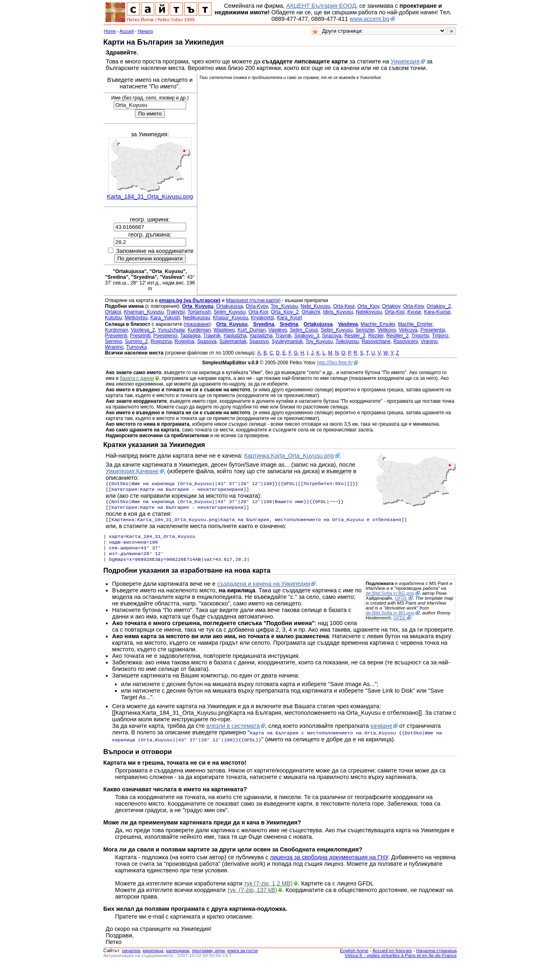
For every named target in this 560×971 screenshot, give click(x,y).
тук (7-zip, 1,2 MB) (269, 891)
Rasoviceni (406, 341)
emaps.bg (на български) (190, 300)
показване (197, 324)
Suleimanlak (233, 341)
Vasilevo (278, 330)
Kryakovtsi (263, 318)
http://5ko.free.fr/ (335, 363)
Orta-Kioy (413, 306)
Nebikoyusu (369, 312)
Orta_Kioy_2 (285, 312)
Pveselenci (165, 336)
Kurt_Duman (252, 330)
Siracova (332, 336)
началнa (131, 958)
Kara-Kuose (437, 312)
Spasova (207, 341)
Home (110, 31)
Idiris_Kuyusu (338, 312)
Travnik (283, 336)
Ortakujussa (230, 306)
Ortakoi (113, 312)
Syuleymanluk (287, 341)
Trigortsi (420, 336)
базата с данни (137, 378)
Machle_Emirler (415, 324)
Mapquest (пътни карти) (253, 300)
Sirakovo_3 (307, 336)
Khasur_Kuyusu (230, 318)
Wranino (114, 347)
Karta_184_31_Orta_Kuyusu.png (150, 196)
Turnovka (136, 347)
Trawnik (212, 336)
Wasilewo (224, 330)
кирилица (153, 958)
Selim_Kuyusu (229, 312)
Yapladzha (261, 336)
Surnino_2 (136, 341)
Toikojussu (347, 341)
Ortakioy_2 (439, 306)
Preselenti (116, 336)
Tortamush (199, 312)
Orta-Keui (344, 306)
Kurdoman (117, 330)
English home (354, 958)
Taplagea (191, 336)
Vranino (429, 341)
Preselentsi (433, 330)
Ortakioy (391, 306)
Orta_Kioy (369, 306)
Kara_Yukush (165, 318)
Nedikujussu (197, 318)
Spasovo (259, 341)
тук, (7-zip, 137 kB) (252, 897)
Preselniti (140, 336)
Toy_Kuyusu (284, 306)
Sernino (114, 341)
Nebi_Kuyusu (316, 306)
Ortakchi (311, 312)
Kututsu (114, 318)
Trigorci (440, 336)
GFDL (401, 606)
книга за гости (243, 958)
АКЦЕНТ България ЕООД (321, 6)
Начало (146, 31)
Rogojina (184, 341)
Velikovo (387, 330)
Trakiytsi (176, 312)
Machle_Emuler (378, 324)
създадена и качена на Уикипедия (264, 592)
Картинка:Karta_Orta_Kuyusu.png (289, 456)
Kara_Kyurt (289, 318)
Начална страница (436, 958)
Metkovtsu (136, 318)
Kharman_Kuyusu (144, 312)
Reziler (376, 336)
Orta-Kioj (258, 312)
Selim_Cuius (304, 330)
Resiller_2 (397, 336)
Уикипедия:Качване (132, 471)
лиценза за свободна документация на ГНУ (329, 865)
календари (178, 958)
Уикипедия (405, 61)
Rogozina (161, 341)
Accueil (127, 31)
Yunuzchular (171, 330)
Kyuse (414, 312)
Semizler (365, 330)
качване (381, 734)
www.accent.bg (370, 19)
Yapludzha (235, 336)
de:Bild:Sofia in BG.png (390, 601)
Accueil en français (392, 958)
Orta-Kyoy (257, 306)
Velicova (408, 330)
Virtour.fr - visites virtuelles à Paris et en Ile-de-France (401, 963)
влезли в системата (233, 734)
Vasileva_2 (143, 330)
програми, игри (208, 958)
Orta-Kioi (395, 312)
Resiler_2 (355, 336)
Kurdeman (199, 330)
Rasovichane (376, 341)
